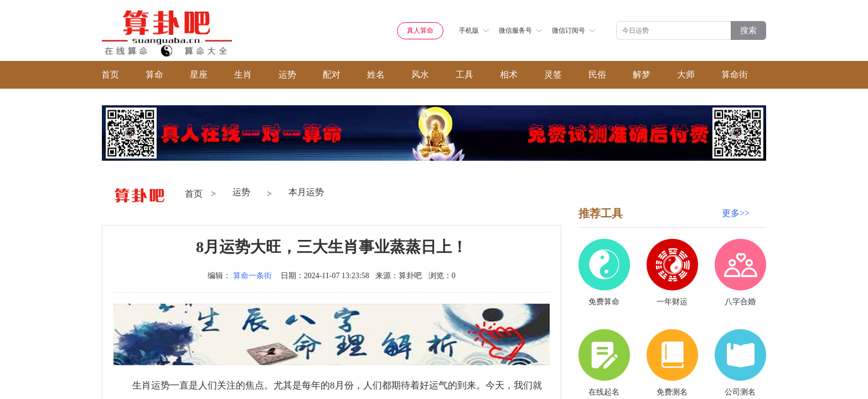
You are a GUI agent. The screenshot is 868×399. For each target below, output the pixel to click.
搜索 (748, 30)
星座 (199, 75)
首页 (110, 75)
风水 (420, 75)
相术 (509, 75)
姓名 (376, 75)
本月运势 (306, 192)
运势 (287, 75)
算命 (154, 75)
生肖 (243, 75)
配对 (332, 75)
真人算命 (420, 30)
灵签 (553, 75)
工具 (464, 75)
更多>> (736, 213)
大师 (686, 75)
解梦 (642, 75)
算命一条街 (252, 276)
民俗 (597, 75)
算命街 (735, 75)
